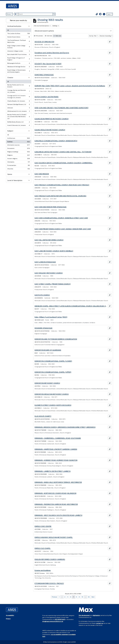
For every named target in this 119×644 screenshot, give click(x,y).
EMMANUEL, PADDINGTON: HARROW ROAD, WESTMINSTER (56, 504)
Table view (57, 36)
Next (93, 597)
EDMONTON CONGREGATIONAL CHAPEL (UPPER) (53, 372)
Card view (49, 36)
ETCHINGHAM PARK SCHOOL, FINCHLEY (49, 583)
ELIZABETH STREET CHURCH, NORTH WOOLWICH (53, 405)
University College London (19, 51)
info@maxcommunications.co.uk (53, 621)
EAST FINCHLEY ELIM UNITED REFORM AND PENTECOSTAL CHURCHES (60, 196)
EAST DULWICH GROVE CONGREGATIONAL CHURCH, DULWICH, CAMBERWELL (64, 163)
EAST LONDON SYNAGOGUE (45, 262)
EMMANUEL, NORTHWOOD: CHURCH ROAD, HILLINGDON (55, 493)
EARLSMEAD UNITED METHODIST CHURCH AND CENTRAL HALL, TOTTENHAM (63, 152)
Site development (84, 615)
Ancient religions (19, 159)
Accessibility (10, 615)
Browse (9, 14)
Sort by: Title (93, 36)
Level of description (15, 180)
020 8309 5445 (60, 619)
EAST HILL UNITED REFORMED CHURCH (49, 240)
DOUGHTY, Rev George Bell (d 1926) (48, 64)
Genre (10, 174)
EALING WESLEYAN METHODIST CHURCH (50, 130)
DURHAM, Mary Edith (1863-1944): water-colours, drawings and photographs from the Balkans (70, 86)
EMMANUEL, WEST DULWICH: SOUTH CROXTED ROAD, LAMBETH (58, 515)
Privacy (8, 619)
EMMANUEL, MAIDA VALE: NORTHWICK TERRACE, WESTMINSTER (58, 482)
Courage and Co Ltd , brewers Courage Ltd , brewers (19, 97)
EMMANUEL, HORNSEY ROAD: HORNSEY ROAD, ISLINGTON (56, 460)
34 (89, 597)
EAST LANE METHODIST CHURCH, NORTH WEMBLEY (54, 251)
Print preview (38, 36)
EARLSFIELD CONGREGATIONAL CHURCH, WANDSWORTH (56, 141)
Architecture (19, 139)
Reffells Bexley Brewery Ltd (19, 122)
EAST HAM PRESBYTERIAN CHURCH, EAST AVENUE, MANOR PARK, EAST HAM (63, 229)
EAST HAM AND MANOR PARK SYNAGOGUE (51, 207)
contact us (99, 623)
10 (82, 597)
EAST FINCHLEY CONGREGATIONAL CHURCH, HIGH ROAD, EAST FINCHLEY (62, 185)
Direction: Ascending (105, 36)
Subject (10, 131)
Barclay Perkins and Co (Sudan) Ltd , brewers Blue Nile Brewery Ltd (19, 117)
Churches (19, 169)
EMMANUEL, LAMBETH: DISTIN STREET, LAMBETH (53, 471)
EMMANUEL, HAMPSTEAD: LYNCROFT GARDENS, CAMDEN (56, 449)
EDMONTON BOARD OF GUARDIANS (48, 350)
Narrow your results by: (19, 20)
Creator (10, 78)
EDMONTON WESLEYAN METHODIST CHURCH (52, 394)
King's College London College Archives (19, 47)
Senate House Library (19, 37)
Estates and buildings (43, 570)
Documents (19, 149)
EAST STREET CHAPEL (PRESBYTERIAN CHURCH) (53, 284)
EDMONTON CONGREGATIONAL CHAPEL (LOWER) (53, 361)
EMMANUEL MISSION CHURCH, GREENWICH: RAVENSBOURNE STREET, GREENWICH (65, 427)
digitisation (96, 615)
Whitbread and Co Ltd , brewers (19, 112)
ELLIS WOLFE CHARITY (43, 416)
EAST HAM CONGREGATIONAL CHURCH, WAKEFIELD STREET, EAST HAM (61, 218)
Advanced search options (44, 31)
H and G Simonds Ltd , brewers (19, 126)
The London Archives (19, 34)
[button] (97, 14)
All (8, 30)
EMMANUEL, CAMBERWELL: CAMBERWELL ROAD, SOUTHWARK (58, 438)
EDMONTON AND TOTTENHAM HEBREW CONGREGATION (56, 339)
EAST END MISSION (42, 174)
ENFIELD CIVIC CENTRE (43, 526)
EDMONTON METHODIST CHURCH (47, 383)
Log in (109, 14)
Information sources (19, 145)
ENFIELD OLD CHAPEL (43, 548)
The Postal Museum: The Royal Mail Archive (19, 41)
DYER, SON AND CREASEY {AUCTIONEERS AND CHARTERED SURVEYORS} (62, 108)
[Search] (35, 14)
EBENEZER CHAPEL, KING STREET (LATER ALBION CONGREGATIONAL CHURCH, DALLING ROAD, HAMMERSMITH (71, 306)
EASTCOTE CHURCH (42, 295)
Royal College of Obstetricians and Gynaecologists (19, 71)
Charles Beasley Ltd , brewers (19, 101)
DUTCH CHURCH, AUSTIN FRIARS (47, 97)
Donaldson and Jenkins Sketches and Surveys (52, 53)
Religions (19, 156)
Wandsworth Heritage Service (19, 67)
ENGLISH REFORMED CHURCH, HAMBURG (50, 559)
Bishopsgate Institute (19, 64)
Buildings (19, 142)
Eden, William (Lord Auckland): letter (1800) (51, 317)
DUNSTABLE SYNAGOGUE (44, 75)
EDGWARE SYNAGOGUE (44, 328)
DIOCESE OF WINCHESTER (44, 42)
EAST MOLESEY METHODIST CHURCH (49, 273)
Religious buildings (19, 152)
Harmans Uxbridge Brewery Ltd (19, 105)
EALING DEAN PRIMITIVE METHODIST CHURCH (52, 119)
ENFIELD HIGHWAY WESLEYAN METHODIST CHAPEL (54, 537)
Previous (54, 597)
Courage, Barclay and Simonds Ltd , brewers (19, 91)
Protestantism (19, 166)
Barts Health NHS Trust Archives (19, 55)
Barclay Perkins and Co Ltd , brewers (19, 86)
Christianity (19, 162)
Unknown (19, 108)
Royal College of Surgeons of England (19, 59)
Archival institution (14, 26)
